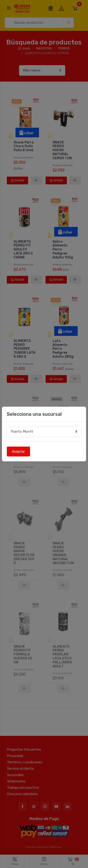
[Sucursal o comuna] (44, 432)
